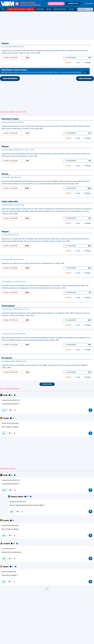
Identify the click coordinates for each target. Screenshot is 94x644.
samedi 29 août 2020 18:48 (10, 423)
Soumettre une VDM (56, 4)
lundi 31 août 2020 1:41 (8, 549)
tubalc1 (6, 567)
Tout (3, 9)
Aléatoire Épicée (60, 9)
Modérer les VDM (73, 4)
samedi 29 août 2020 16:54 (18, 502)
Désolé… (6, 174)
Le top (71, 9)
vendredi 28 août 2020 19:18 (10, 400)
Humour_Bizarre (17, 497)
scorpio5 (7, 544)
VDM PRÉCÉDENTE (10, 79)
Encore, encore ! (47, 384)
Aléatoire (40, 9)
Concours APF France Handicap (21, 9)
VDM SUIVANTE (85, 79)
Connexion (89, 4)
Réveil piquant (8, 306)
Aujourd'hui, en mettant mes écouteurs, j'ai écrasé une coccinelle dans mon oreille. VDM (33, 264)
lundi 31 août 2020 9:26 (9, 572)
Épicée (49, 9)
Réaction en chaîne (10, 119)
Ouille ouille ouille (10, 202)
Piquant (5, 43)
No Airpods (7, 358)
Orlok (6, 395)
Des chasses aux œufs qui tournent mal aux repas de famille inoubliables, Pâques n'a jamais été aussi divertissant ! (45, 71)
